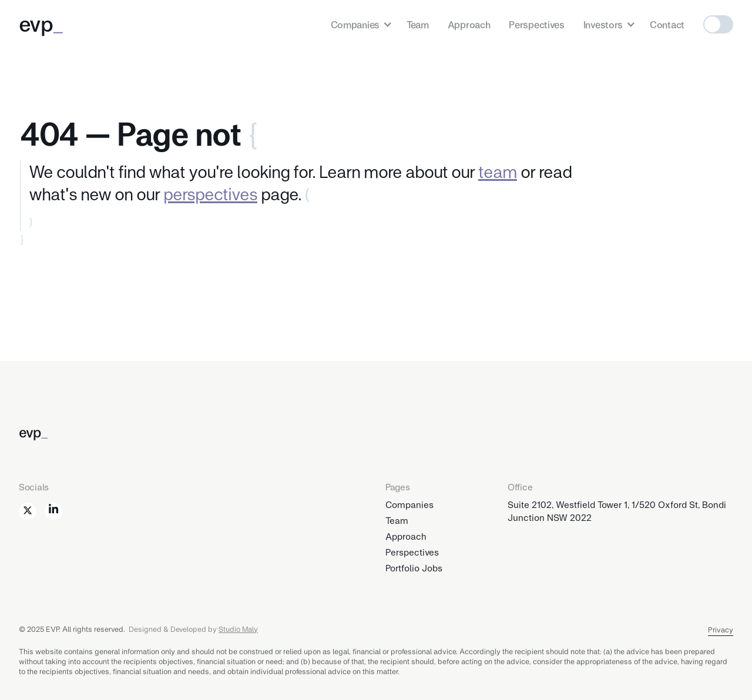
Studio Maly (238, 629)
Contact (667, 24)
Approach (469, 24)
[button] (359, 24)
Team (418, 24)
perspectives (210, 193)
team (498, 171)
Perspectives (536, 24)
